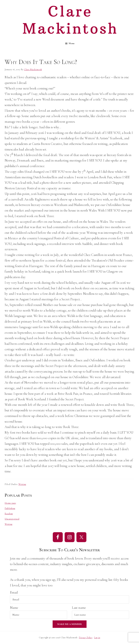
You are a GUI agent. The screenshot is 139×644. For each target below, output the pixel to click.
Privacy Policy (86, 637)
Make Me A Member (70, 624)
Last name (79, 608)
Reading (9, 514)
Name (14, 608)
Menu (72, 43)
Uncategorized (12, 519)
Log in (97, 637)
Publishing (10, 508)
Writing (22, 484)
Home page (10, 503)
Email (14, 592)
